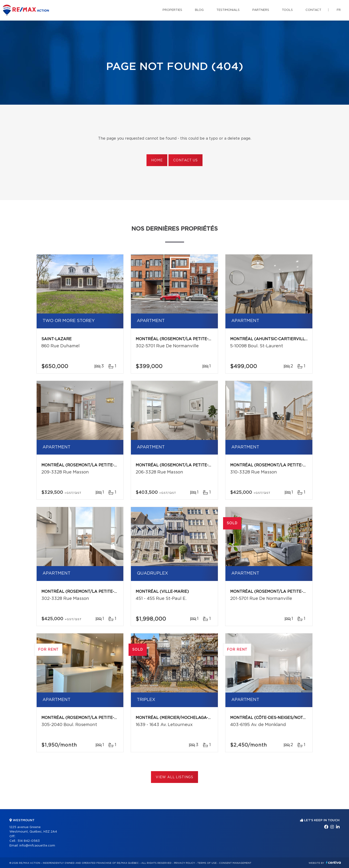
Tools (287, 10)
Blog (199, 10)
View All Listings (174, 777)
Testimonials (228, 10)
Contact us (185, 160)
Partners (261, 10)
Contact (313, 10)
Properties (172, 10)
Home (157, 160)
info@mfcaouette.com (37, 846)
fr (339, 10)
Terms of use (207, 863)
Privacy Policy (184, 863)
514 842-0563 (29, 841)
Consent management (235, 863)
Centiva (333, 862)
